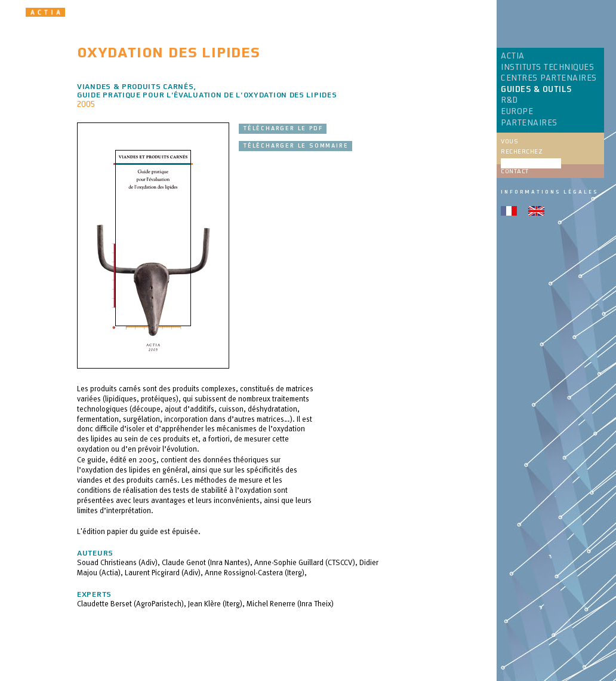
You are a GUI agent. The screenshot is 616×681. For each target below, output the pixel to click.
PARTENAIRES (529, 123)
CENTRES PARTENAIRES (549, 78)
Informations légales (549, 192)
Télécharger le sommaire (295, 146)
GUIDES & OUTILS (536, 90)
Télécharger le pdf (283, 128)
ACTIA (513, 56)
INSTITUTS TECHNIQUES (547, 68)
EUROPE (517, 112)
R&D (509, 100)
